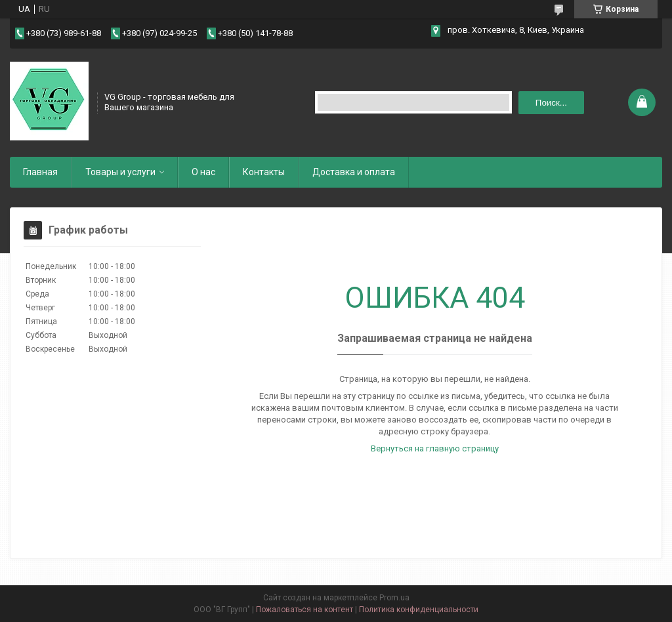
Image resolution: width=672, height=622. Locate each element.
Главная (40, 172)
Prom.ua (394, 598)
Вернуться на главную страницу (435, 448)
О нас (203, 172)
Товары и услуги (120, 172)
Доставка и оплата (354, 172)
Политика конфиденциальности (419, 610)
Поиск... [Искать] (551, 103)
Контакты (264, 172)
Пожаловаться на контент (304, 610)
